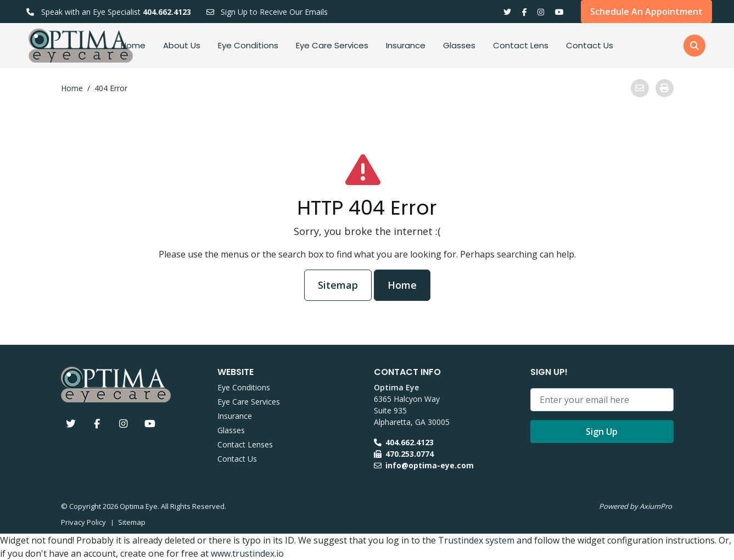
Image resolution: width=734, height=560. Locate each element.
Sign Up (602, 432)
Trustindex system (476, 540)
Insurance (406, 45)
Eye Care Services (332, 45)
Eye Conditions (248, 45)
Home (133, 45)
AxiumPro (656, 506)
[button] (694, 46)
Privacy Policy (83, 522)
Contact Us (590, 45)
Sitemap (338, 285)
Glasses (459, 45)
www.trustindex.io (247, 553)
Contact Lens (521, 45)
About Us (182, 45)
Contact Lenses (245, 444)
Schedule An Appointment (646, 12)
